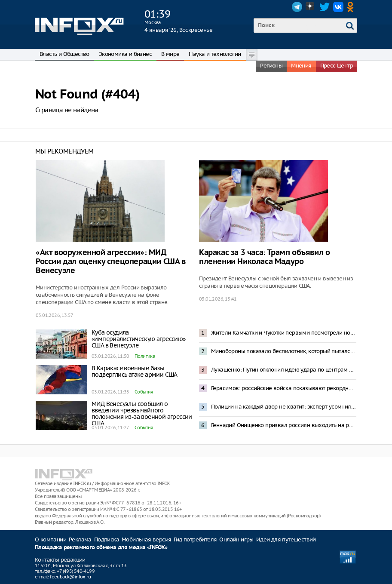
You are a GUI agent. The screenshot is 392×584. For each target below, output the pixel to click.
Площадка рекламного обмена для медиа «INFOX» (101, 548)
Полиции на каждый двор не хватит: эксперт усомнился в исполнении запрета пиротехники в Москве (284, 407)
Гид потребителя (195, 539)
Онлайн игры (236, 539)
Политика (145, 356)
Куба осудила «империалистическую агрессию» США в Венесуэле (139, 339)
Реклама (80, 539)
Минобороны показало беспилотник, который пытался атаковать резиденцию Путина (284, 351)
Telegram (297, 7)
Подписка (107, 539)
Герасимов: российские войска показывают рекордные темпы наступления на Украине (284, 388)
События (144, 392)
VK (338, 7)
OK (352, 7)
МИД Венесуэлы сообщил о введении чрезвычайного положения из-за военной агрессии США (142, 413)
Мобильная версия (146, 539)
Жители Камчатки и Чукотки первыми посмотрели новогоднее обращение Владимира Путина (284, 333)
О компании (51, 539)
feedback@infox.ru (70, 577)
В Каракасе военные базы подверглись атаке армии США (135, 371)
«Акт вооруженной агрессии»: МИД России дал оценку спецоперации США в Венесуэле (111, 262)
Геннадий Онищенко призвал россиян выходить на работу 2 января (284, 425)
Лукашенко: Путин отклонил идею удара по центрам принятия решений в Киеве (284, 370)
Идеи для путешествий (286, 539)
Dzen (311, 7)
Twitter (325, 7)
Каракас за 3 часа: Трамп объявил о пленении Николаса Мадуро (264, 257)
